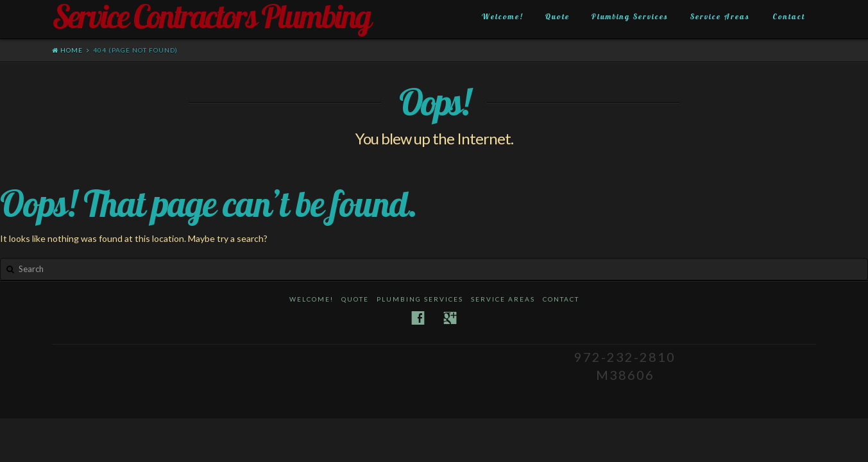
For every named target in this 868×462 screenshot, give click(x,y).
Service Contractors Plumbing (211, 17)
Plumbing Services (630, 16)
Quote (557, 16)
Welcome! (503, 16)
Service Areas (720, 16)
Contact (789, 16)
